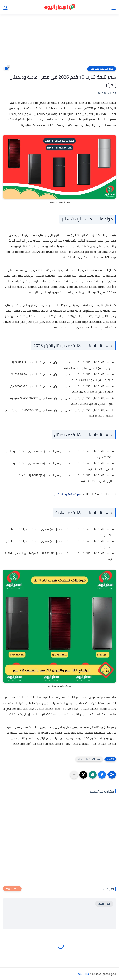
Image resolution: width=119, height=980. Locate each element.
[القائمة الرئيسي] (114, 7)
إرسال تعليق (104, 904)
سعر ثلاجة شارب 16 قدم (68, 494)
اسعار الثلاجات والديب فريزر (102, 69)
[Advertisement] (59, 42)
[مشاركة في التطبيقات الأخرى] (74, 775)
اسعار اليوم (84, 974)
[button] (102, 775)
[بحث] (5, 7)
